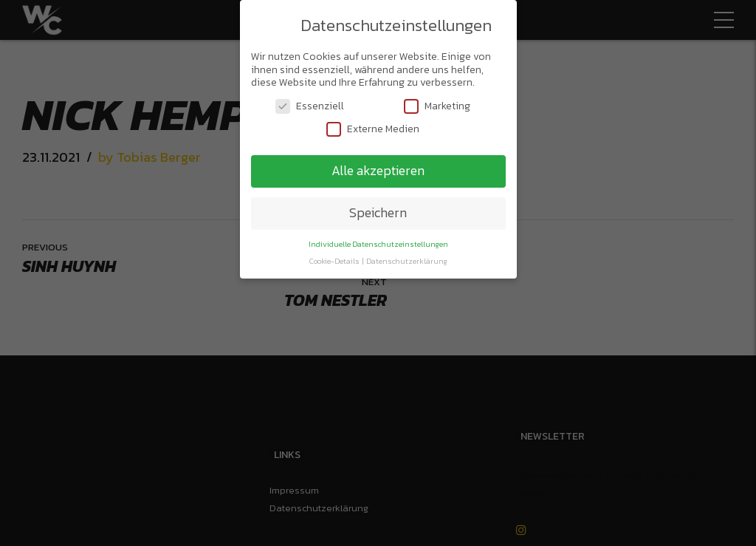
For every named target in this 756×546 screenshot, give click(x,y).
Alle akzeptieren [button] (378, 168)
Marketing (437, 103)
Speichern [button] (378, 210)
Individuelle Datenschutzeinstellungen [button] (378, 241)
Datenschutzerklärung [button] (407, 258)
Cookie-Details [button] (335, 258)
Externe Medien (373, 126)
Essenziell (310, 103)
